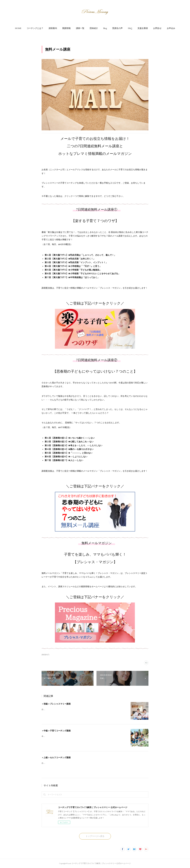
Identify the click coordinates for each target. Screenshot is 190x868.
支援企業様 (143, 28)
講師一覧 (80, 28)
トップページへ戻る (95, 836)
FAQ (130, 28)
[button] (18, 28)
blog (105, 28)
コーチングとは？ (35, 28)
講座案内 (53, 28)
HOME (18, 28)
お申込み (171, 28)
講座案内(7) (45, 655)
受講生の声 (117, 28)
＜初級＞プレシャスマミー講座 (56, 704)
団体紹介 (94, 28)
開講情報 (66, 28)
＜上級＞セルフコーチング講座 (56, 757)
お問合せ (157, 28)
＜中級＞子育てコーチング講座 (56, 731)
